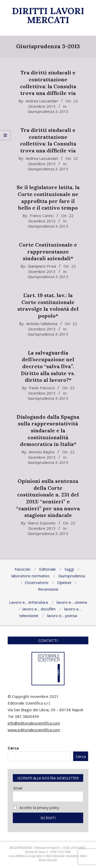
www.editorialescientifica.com (34, 730)
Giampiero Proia (42, 266)
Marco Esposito (42, 523)
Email (18, 788)
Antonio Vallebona (42, 324)
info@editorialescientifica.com (34, 723)
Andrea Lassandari (42, 101)
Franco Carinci (42, 216)
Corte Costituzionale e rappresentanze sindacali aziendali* (48, 251)
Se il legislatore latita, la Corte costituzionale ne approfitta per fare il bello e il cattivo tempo (48, 197)
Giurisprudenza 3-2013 (48, 111)
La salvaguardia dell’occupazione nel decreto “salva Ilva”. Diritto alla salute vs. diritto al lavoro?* (48, 366)
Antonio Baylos (42, 452)
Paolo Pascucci (42, 388)
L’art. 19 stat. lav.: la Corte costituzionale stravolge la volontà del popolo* (48, 305)
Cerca (13, 748)
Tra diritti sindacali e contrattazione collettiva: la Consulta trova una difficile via (48, 83)
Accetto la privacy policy (36, 808)
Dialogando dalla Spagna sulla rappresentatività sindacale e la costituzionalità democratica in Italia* (48, 431)
